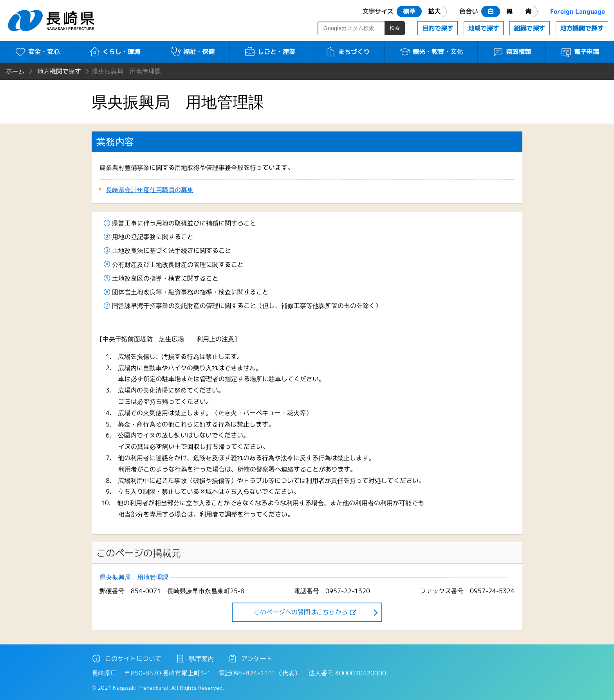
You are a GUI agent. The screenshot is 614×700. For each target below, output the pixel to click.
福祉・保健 (192, 52)
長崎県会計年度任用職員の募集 (150, 190)
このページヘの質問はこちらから (301, 612)
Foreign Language (578, 11)
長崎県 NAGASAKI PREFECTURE (52, 21)
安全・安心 (37, 52)
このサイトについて (126, 659)
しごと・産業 (270, 52)
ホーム (15, 71)
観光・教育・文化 (431, 52)
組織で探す (529, 28)
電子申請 (580, 52)
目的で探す (438, 28)
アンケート (250, 659)
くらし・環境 (115, 52)
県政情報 (512, 52)
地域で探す (484, 28)
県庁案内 (195, 659)
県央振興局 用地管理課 (134, 577)
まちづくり (347, 52)
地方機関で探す (582, 28)
